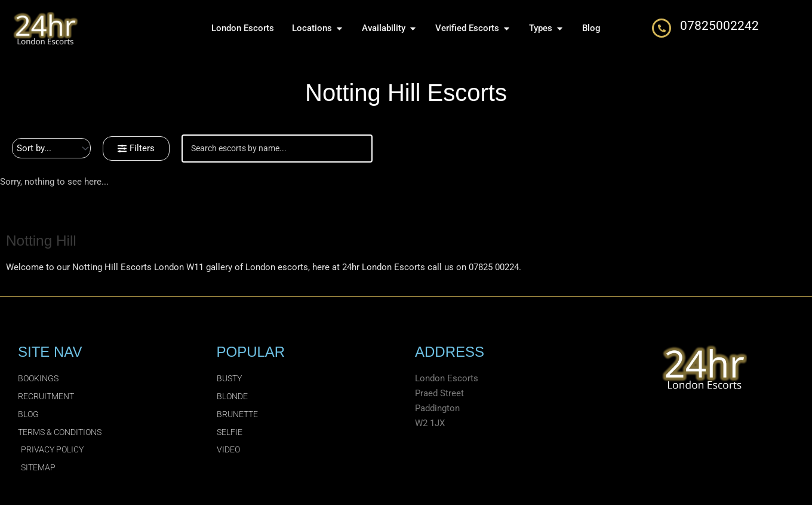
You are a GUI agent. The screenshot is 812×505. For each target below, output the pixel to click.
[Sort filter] (51, 148)
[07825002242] (662, 28)
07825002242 (719, 26)
